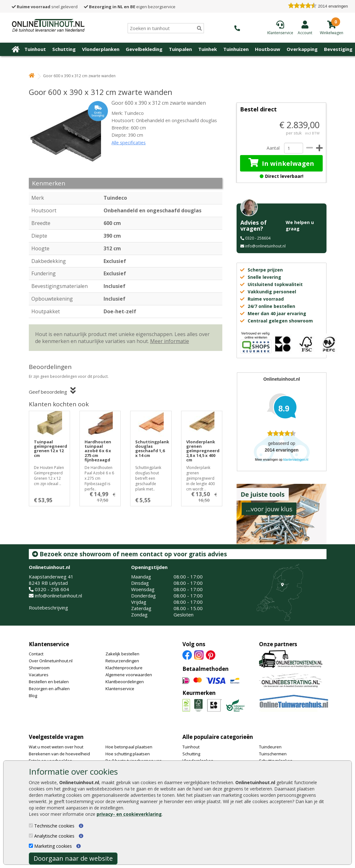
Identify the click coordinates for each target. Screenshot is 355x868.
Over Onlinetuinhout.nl (51, 661)
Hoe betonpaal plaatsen (129, 747)
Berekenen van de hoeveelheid (59, 754)
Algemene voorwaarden (129, 675)
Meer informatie (170, 341)
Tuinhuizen (236, 49)
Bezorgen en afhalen (49, 689)
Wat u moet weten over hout (56, 747)
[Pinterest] (211, 655)
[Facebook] (187, 655)
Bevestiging (338, 49)
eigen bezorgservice (130, 7)
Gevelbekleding (144, 49)
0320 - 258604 (258, 238)
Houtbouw (268, 49)
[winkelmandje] (332, 32)
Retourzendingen (122, 661)
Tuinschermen (273, 754)
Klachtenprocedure (124, 668)
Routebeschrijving (48, 608)
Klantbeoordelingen (125, 682)
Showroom (39, 668)
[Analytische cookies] (31, 836)
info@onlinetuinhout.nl (265, 246)
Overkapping (302, 49)
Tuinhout (35, 49)
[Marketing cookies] (31, 846)
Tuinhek (208, 49)
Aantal (273, 148)
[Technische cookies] (31, 825)
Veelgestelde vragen (56, 737)
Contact (36, 654)
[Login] (305, 28)
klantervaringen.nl (296, 460)
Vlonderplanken (101, 49)
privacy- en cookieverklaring (129, 814)
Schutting (64, 49)
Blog (33, 696)
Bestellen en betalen (49, 682)
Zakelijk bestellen (122, 654)
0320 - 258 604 (52, 589)
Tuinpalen (180, 49)
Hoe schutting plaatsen (128, 754)
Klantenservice (49, 644)
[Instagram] (199, 655)
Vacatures (39, 675)
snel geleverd (45, 7)
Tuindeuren (270, 747)
